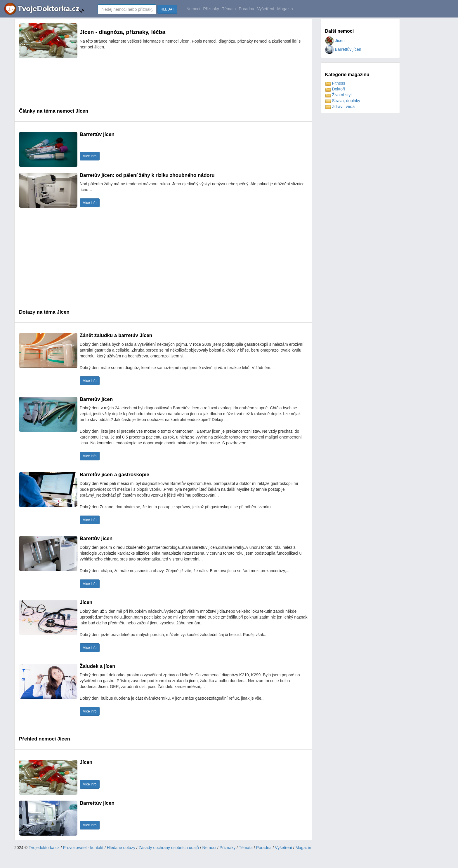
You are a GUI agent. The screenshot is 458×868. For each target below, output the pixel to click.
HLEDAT (167, 9)
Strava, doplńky (343, 101)
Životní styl (338, 95)
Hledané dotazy (121, 848)
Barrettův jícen (343, 49)
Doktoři (335, 89)
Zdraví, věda (340, 106)
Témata (229, 9)
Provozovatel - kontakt (83, 848)
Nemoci (193, 9)
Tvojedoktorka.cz (44, 848)
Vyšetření (266, 9)
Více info (90, 156)
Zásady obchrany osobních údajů (169, 848)
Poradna (246, 9)
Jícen (335, 41)
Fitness (335, 83)
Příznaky (211, 9)
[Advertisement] (125, 81)
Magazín (285, 9)
